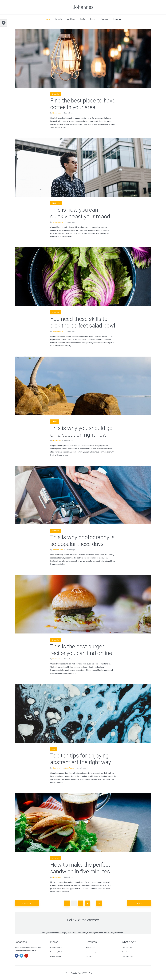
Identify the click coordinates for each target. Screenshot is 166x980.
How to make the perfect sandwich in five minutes (80, 868)
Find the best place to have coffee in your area (83, 104)
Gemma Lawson (58, 768)
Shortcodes (90, 947)
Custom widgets (92, 952)
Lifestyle (55, 94)
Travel (55, 421)
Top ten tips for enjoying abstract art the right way (81, 759)
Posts (82, 19)
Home (47, 19)
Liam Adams (57, 113)
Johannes (83, 7)
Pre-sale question (128, 952)
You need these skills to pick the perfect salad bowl (83, 322)
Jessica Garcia (58, 222)
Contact (89, 956)
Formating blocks (57, 952)
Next (139, 903)
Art (53, 749)
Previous (27, 903)
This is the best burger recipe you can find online (81, 650)
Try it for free (127, 947)
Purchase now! (127, 956)
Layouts (59, 19)
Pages (93, 19)
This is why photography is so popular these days (82, 541)
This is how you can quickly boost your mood (80, 213)
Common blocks (56, 947)
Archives (71, 19)
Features (104, 19)
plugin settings (117, 933)
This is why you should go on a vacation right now (81, 431)
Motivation (56, 203)
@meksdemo (89, 920)
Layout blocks (55, 956)
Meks (75, 973)
